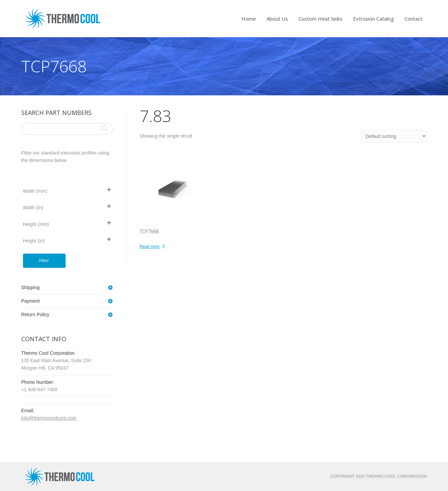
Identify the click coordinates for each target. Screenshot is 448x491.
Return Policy (35, 314)
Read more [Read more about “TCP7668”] (150, 247)
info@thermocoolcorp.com (49, 418)
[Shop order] (394, 136)
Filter (44, 260)
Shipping (31, 287)
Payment (31, 301)
